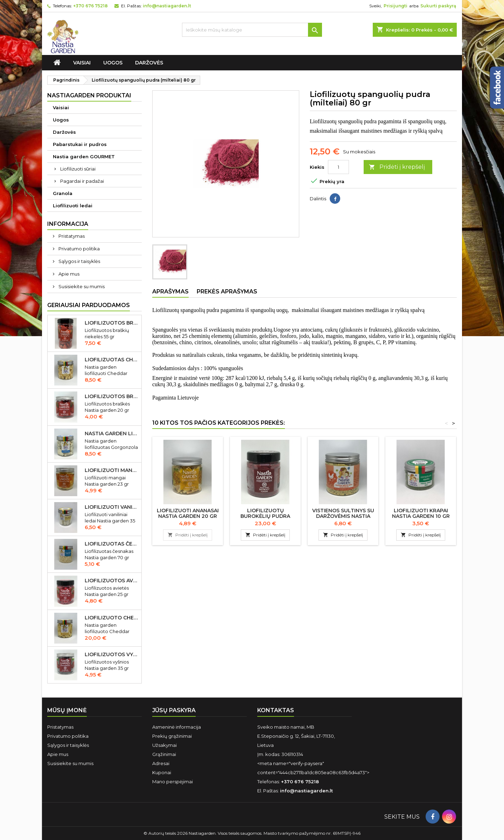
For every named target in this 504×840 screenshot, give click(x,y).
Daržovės (149, 63)
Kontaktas (276, 710)
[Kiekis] (338, 167)
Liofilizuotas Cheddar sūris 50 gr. (112, 360)
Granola (63, 193)
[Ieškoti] (252, 30)
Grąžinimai (164, 754)
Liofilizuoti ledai (73, 206)
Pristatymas (71, 236)
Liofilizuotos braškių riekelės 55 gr (112, 323)
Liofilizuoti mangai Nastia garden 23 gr (112, 470)
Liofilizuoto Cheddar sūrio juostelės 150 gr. (112, 618)
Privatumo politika (79, 249)
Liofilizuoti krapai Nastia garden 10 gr (421, 513)
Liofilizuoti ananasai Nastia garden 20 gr (188, 513)
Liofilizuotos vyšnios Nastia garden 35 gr (112, 654)
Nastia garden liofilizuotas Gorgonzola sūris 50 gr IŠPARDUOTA (112, 433)
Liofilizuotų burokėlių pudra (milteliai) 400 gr (265, 516)
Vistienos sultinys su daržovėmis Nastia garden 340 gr (343, 516)
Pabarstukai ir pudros (80, 144)
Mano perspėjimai (173, 782)
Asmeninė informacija (177, 727)
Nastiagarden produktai (89, 95)
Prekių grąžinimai (172, 736)
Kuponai (162, 772)
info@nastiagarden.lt (167, 6)
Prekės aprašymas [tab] (227, 291)
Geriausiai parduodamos (89, 305)
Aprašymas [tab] (170, 291)
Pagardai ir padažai (82, 181)
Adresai (161, 763)
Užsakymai (164, 745)
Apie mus (68, 274)
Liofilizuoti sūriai (78, 169)
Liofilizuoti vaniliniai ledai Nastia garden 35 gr (112, 507)
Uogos (113, 63)
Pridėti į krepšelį (397, 167)
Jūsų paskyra (174, 710)
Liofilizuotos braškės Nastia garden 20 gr (112, 396)
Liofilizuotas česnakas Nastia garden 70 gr (112, 544)
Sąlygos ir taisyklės (79, 261)
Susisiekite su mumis (81, 286)
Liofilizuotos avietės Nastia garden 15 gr (112, 581)
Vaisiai (82, 63)
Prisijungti (395, 6)
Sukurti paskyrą (438, 6)
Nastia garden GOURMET (84, 157)
